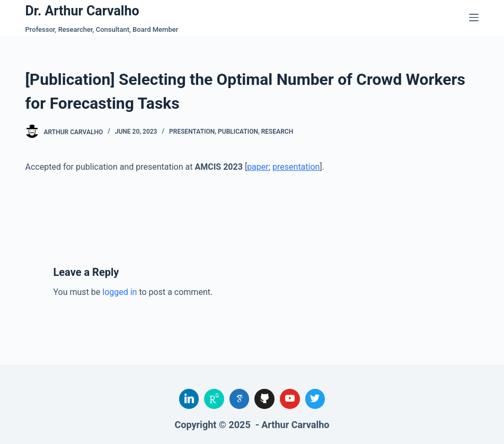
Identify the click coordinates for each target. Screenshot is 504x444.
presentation (296, 167)
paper (258, 167)
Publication (238, 132)
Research (277, 132)
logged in (120, 292)
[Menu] (474, 18)
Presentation (192, 132)
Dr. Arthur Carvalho (82, 11)
